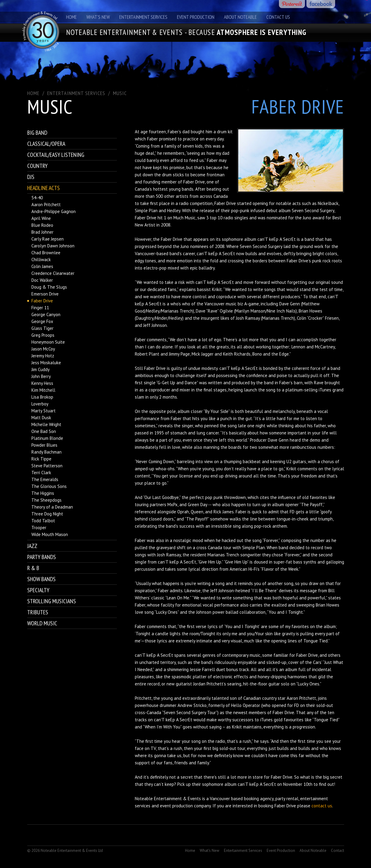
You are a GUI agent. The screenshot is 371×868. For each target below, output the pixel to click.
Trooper (39, 528)
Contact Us (278, 17)
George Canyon (46, 314)
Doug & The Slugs (49, 287)
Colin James (42, 266)
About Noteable (240, 17)
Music (120, 93)
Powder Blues (44, 445)
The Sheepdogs (46, 500)
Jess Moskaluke (46, 363)
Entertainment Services (143, 17)
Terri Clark (41, 473)
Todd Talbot (43, 521)
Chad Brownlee (46, 253)
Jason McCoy (43, 349)
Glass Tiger (42, 328)
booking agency (259, 799)
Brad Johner (42, 232)
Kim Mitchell (43, 390)
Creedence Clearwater (53, 273)
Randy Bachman (46, 452)
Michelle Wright (46, 424)
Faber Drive (42, 301)
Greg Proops (43, 335)
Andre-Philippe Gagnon (54, 211)
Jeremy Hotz (43, 356)
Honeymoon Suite (48, 342)
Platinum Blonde (47, 438)
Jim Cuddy (41, 369)
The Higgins (43, 493)
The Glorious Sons (49, 486)
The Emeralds (45, 479)
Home (71, 17)
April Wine (41, 218)
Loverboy (40, 404)
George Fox (42, 321)
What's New (98, 17)
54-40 (37, 198)
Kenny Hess (42, 383)
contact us (322, 806)
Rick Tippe (41, 459)
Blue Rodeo (42, 225)
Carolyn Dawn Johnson (53, 246)
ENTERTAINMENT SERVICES (76, 93)
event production (176, 806)
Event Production (196, 17)
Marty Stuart (43, 411)
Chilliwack (41, 260)
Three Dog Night (47, 514)
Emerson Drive (45, 294)
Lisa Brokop (42, 397)
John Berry (41, 376)
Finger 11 (40, 308)
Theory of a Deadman (52, 507)
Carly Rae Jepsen (48, 239)
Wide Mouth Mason (50, 534)
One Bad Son (44, 431)
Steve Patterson (47, 466)
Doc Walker (42, 280)
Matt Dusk (41, 418)
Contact (338, 851)
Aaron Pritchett (46, 205)
